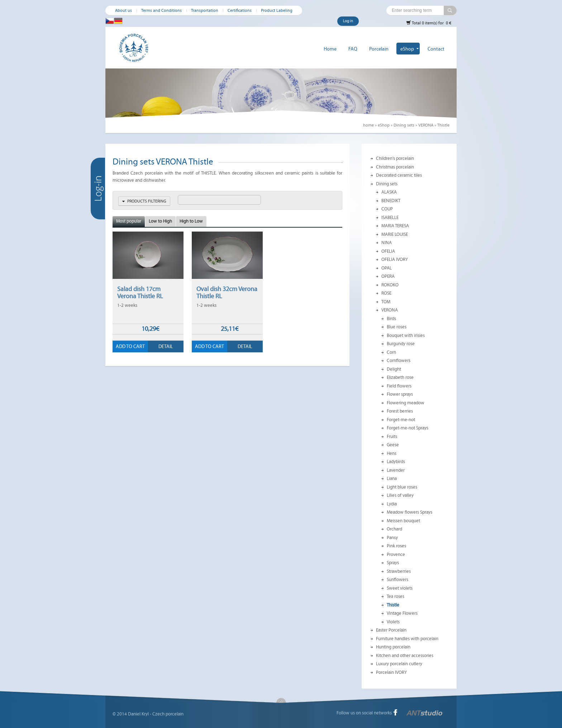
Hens (392, 453)
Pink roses (396, 546)
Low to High (160, 221)
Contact (436, 49)
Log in (348, 21)
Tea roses (396, 596)
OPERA (388, 276)
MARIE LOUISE (395, 234)
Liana (392, 479)
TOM (386, 302)
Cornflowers (399, 361)
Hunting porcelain (393, 647)
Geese (393, 445)
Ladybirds (396, 462)
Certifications (240, 10)
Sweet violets (400, 588)
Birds (391, 319)
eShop (407, 49)
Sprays (393, 563)
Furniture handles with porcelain (407, 639)
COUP (387, 209)
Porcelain (379, 49)
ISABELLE (390, 218)
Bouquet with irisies (406, 336)
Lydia (392, 504)
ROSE (386, 293)
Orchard (394, 529)
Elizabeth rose (400, 377)
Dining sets (404, 125)
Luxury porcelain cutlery (399, 664)
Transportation (205, 10)
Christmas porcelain (395, 167)
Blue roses (397, 327)
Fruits (392, 437)
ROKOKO (390, 285)
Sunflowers (397, 580)
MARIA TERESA (395, 226)
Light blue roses (402, 487)
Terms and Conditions (161, 10)
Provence (396, 555)
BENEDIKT (391, 201)
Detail (166, 346)
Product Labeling (277, 10)
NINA (387, 243)
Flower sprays (400, 394)
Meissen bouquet (403, 521)
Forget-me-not (401, 420)
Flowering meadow (406, 403)
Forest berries (400, 411)
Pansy (392, 538)
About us (123, 10)
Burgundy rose (401, 344)
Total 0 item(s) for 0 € (429, 23)
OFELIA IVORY (395, 260)
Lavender (396, 470)
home (368, 125)
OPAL (387, 268)
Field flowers (399, 386)
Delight (394, 369)
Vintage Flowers (402, 613)
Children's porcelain (395, 158)
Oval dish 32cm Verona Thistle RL (227, 292)
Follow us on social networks (364, 713)
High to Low (191, 221)
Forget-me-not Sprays (408, 428)
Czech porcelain (168, 714)
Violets (393, 622)
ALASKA (389, 192)
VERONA (426, 125)
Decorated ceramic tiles (399, 175)
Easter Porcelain (391, 630)
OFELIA (388, 251)
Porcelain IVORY (391, 672)
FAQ (353, 49)
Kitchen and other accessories (405, 656)
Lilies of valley (400, 495)
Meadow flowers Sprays (409, 512)
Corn (391, 352)
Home (330, 49)
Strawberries (399, 571)
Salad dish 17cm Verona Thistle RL (140, 292)
